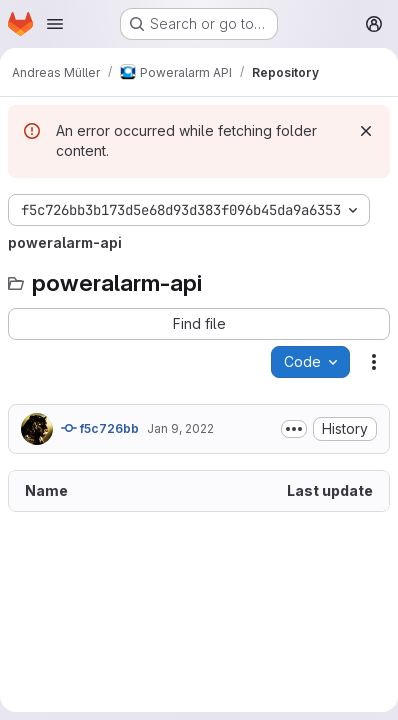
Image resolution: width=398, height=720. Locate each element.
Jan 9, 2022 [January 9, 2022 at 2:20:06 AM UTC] (180, 428)
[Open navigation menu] (55, 24)
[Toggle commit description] (294, 429)
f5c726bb (100, 428)
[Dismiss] (366, 131)
